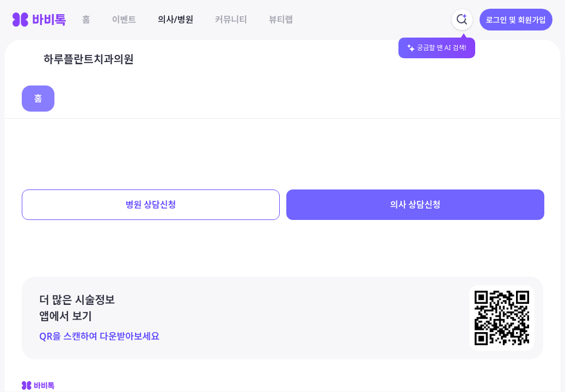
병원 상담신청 (151, 205)
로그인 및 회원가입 (516, 20)
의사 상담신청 (415, 205)
